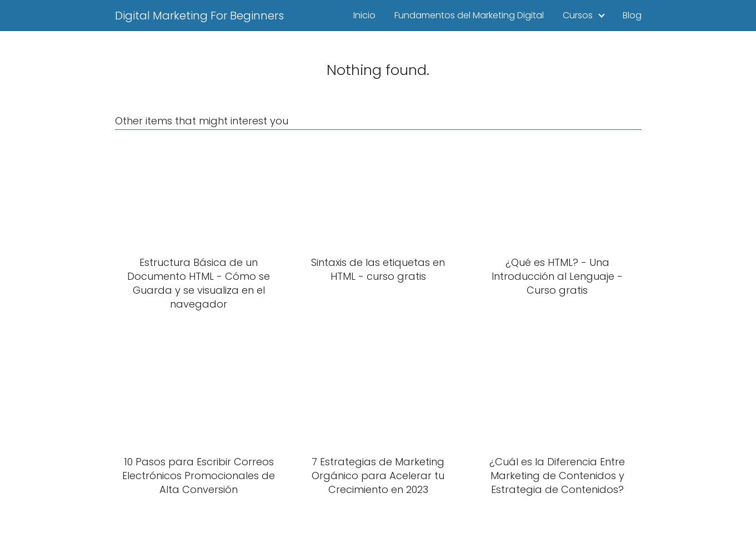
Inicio (364, 15)
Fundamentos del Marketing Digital (469, 15)
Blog (632, 15)
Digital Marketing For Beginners (199, 16)
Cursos (578, 15)
